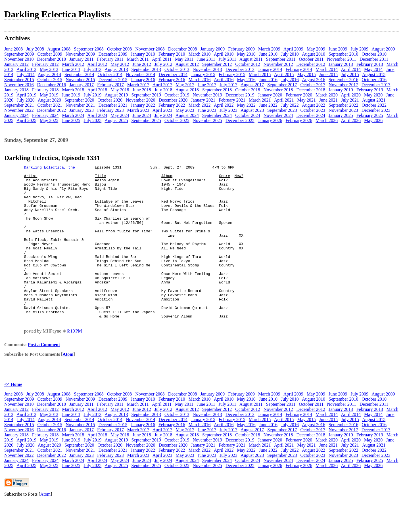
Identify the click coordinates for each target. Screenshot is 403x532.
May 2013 (49, 69)
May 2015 (306, 74)
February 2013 (370, 64)
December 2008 (183, 49)
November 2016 (19, 85)
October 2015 (50, 80)
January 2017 (82, 85)
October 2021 (50, 105)
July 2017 (228, 85)
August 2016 (314, 80)
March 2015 (260, 74)
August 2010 (314, 54)
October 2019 (177, 95)
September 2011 (281, 59)
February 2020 (299, 95)
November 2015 (80, 80)
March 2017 (138, 85)
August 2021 (374, 100)
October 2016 (374, 80)
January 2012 (16, 64)
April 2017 (162, 85)
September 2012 (217, 64)
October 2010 (374, 54)
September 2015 (19, 80)
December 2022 (52, 110)
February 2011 (110, 59)
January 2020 (270, 95)
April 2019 (26, 95)
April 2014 (351, 69)
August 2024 (187, 115)
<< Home (13, 415)
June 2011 (206, 59)
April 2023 (162, 110)
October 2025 (177, 120)
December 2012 (311, 64)
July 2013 (93, 69)
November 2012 (278, 64)
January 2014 (270, 69)
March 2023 (138, 110)
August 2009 (383, 49)
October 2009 (50, 54)
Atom (68, 385)
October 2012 (248, 64)
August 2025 (116, 120)
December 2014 (173, 74)
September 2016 (343, 80)
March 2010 (200, 54)
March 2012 (73, 64)
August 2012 (187, 64)
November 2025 (208, 120)
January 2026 (270, 120)
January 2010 (143, 54)
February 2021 (232, 100)
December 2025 (240, 120)
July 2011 (227, 59)
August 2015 (374, 74)
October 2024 (248, 115)
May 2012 (120, 64)
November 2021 (80, 105)
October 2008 (120, 49)
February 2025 (370, 115)
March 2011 (138, 59)
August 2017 (252, 85)
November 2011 (342, 59)
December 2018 (311, 90)
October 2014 (110, 74)
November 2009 (80, 54)
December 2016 (52, 85)
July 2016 (290, 80)
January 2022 (143, 105)
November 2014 (141, 74)
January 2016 (143, 80)
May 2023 (185, 110)
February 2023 (110, 110)
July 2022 (290, 105)
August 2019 (116, 95)
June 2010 (268, 54)
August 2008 (59, 49)
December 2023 (376, 110)
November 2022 (19, 110)
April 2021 (284, 100)
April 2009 (293, 49)
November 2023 (343, 110)
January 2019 (341, 90)
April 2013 (26, 69)
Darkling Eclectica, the (49, 168)
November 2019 (208, 95)
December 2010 (52, 59)
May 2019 (49, 95)
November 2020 (141, 100)
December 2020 (173, 100)
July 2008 (35, 49)
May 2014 (373, 69)
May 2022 (246, 105)
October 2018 (248, 90)
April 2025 (26, 120)
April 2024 (97, 115)
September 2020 (79, 100)
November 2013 (208, 69)
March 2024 (73, 115)
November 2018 (278, 90)
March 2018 (73, 90)
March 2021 (260, 100)
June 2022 (268, 105)
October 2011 (311, 59)
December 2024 (311, 115)
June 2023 (207, 110)
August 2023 (252, 110)
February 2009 (241, 49)
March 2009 (269, 49)
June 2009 (338, 49)
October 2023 (313, 110)
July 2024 (163, 115)
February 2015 (232, 74)
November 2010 (19, 59)
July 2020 (26, 100)
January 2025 (341, 115)
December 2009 (113, 54)
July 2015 (350, 74)
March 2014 (327, 69)
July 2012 (163, 64)
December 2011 (374, 59)
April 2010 (224, 54)
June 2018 (142, 90)
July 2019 (93, 95)
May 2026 (373, 120)
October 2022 (374, 105)
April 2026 (351, 120)
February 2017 (110, 85)
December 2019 (240, 95)
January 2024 (16, 115)
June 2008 (13, 49)
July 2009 (359, 49)
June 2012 (142, 64)
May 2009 (316, 49)
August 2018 (187, 90)
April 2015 (284, 74)
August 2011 (251, 59)
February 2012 (45, 64)
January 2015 (203, 74)
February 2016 (172, 80)
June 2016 (268, 80)
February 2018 (45, 90)
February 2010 (172, 54)
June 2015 (328, 74)
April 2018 (97, 90)
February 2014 (299, 69)
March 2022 (200, 105)
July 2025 (93, 120)
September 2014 (79, 74)
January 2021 (203, 100)
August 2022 (314, 105)
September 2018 (217, 90)
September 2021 (19, 105)
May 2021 (306, 100)
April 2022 (224, 105)
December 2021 (113, 105)
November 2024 (278, 115)
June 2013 (71, 69)
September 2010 (343, 54)
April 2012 (97, 64)
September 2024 (217, 115)
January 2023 (82, 110)
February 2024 (45, 115)
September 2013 (146, 69)
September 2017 (282, 85)
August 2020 (49, 100)
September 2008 (89, 49)
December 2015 (113, 80)
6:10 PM (74, 362)
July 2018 (163, 90)
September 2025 (146, 120)
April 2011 (162, 59)
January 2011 (81, 59)
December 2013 (240, 69)
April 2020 (351, 95)
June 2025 (71, 120)
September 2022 (343, 105)
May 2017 (185, 85)
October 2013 (177, 69)
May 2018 (120, 90)
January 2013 (341, 64)
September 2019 (146, 95)
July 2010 (290, 54)
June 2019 (71, 95)
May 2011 (184, 59)
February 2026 (299, 120)
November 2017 (343, 85)
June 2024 (142, 115)
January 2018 (16, 90)
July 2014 (26, 74)
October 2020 (110, 100)
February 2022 (172, 105)
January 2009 (213, 49)
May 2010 (246, 54)
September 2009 (19, 54)
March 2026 (327, 120)
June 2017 (207, 85)
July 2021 (350, 100)
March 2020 (327, 95)
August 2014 (49, 74)
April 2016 (224, 80)
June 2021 (328, 100)
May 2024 (120, 115)
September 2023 (282, 110)
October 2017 (313, 85)
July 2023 (228, 110)
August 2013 (116, 69)
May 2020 (373, 95)
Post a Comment (44, 375)
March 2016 (200, 80)
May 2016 (246, 80)
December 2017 (376, 85)
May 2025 (49, 120)
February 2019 (370, 90)
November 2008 (150, 49)
